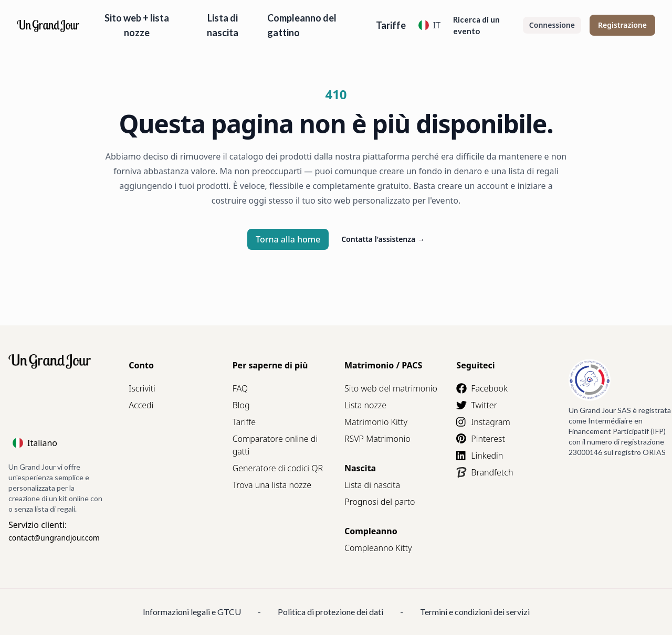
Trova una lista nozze (272, 485)
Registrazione (622, 25)
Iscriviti (142, 388)
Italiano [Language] (35, 443)
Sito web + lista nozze (137, 25)
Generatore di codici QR (278, 468)
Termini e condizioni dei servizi (475, 612)
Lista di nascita (223, 25)
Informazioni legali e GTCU (192, 612)
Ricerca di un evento (476, 25)
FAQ (240, 388)
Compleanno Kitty (378, 548)
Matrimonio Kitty (376, 422)
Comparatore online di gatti (275, 445)
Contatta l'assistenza (383, 239)
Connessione (552, 25)
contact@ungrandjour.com (54, 538)
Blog (241, 405)
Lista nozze (365, 405)
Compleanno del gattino (302, 25)
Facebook (482, 388)
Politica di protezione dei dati (330, 612)
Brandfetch (485, 472)
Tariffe (391, 25)
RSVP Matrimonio (377, 439)
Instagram (483, 422)
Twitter (477, 405)
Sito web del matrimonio (391, 388)
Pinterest (481, 439)
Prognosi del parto (380, 502)
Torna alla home (288, 239)
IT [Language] (429, 25)
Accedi (141, 405)
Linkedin (480, 456)
